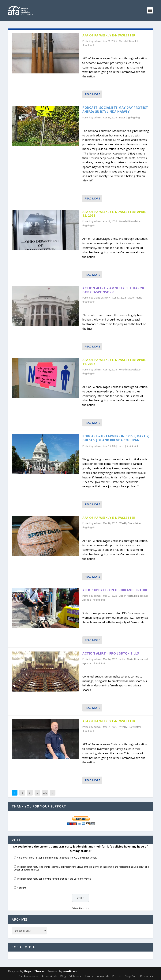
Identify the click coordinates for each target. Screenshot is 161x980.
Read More (92, 94)
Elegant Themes (34, 971)
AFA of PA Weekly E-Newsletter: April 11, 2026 (114, 362)
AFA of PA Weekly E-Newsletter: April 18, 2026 (114, 214)
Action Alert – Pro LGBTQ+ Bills (111, 653)
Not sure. (22, 888)
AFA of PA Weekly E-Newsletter (109, 35)
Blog (63, 976)
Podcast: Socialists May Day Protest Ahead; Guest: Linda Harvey (115, 110)
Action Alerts (135, 298)
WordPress (70, 971)
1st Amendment (29, 976)
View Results (81, 908)
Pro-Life (117, 976)
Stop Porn (131, 976)
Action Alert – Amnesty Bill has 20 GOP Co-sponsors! (113, 290)
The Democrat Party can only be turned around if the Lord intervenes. (54, 879)
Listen (122, 118)
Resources (147, 976)
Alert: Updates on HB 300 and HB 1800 (115, 590)
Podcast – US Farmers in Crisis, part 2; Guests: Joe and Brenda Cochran (116, 438)
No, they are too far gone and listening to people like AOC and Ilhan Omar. (57, 858)
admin (97, 41)
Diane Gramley (102, 298)
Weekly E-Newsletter (130, 41)
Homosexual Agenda (97, 976)
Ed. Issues (75, 976)
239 (45, 793)
